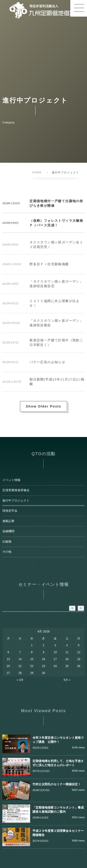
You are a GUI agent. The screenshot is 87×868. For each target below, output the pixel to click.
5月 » (67, 680)
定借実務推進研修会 (16, 490)
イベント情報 (11, 480)
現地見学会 (10, 511)
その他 (7, 552)
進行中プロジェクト (16, 501)
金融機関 (8, 531)
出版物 (7, 542)
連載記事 (8, 521)
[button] (79, 8)
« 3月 (20, 680)
